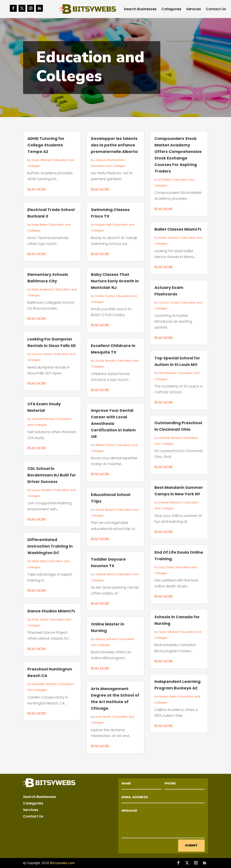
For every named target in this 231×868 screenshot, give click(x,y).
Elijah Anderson (43, 289)
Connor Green (42, 354)
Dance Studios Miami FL (51, 611)
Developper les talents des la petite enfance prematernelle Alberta (114, 145)
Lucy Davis (166, 567)
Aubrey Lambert (107, 639)
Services (194, 10)
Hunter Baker (168, 696)
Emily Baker (40, 225)
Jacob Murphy (105, 361)
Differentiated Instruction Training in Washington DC (50, 546)
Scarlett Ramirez (43, 419)
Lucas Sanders (42, 490)
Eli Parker (165, 180)
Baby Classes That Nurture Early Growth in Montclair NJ (115, 281)
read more (37, 189)
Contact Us (216, 10)
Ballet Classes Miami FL (178, 229)
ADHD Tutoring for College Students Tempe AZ (46, 145)
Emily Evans (40, 619)
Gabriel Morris (105, 574)
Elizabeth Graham (44, 684)
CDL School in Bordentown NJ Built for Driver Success (52, 475)
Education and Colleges (108, 166)
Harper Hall (103, 225)
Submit (191, 845)
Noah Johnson (169, 238)
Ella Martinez (168, 373)
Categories (171, 10)
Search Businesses (140, 10)
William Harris (105, 445)
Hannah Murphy (170, 438)
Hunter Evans (105, 296)
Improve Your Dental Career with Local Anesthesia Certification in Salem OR (113, 423)
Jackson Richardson (110, 160)
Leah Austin (103, 717)
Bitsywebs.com (62, 863)
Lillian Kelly (39, 561)
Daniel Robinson (170, 502)
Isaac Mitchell (41, 160)
